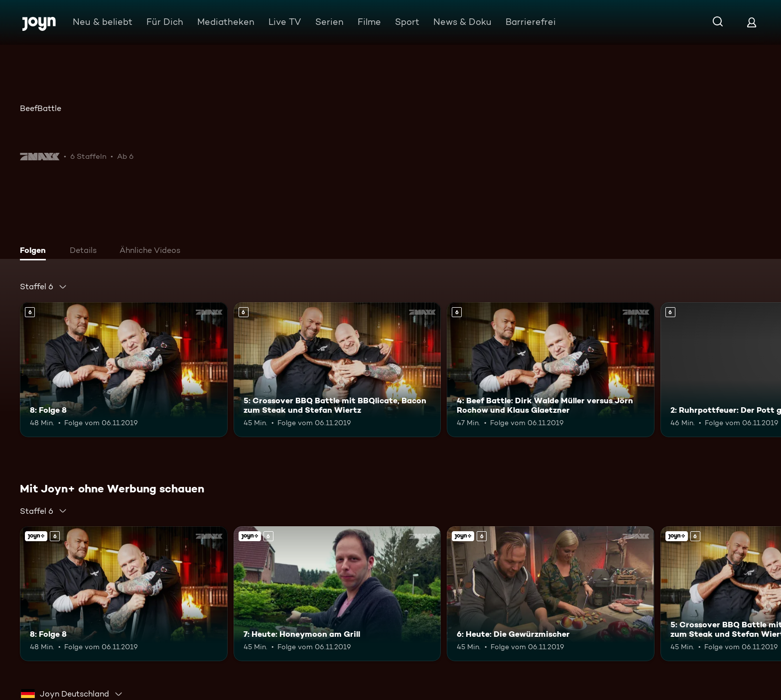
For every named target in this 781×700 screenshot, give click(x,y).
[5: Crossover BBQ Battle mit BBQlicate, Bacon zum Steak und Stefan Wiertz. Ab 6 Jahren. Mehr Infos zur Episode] (337, 370)
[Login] (752, 22)
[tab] (35, 251)
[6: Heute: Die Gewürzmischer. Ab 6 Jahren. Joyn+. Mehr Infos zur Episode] (551, 594)
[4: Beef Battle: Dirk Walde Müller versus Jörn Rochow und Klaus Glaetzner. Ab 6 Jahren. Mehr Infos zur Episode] (551, 370)
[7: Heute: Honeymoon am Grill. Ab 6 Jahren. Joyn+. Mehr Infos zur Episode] (337, 594)
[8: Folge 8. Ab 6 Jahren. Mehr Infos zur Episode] (124, 370)
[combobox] (44, 287)
